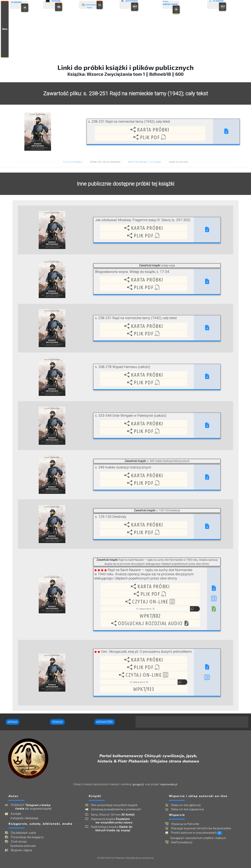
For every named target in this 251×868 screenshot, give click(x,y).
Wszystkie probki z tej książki (145, 162)
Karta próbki (150, 130)
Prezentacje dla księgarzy (29, 837)
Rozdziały (54, 5)
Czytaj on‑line (150, 602)
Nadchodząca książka (114, 829)
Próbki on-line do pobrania (105, 162)
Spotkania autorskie (26, 846)
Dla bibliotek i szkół (26, 833)
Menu (5, 29)
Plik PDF (150, 137)
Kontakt (18, 814)
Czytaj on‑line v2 (145, 609)
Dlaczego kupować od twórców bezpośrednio (203, 828)
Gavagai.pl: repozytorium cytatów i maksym (201, 838)
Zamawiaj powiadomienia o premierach (118, 809)
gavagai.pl (138, 784)
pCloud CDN (104, 722)
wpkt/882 (150, 616)
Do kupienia (217, 5)
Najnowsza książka (114, 821)
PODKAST (33, 807)
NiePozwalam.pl (184, 842)
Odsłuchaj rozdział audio (150, 623)
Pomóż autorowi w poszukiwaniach (199, 833)
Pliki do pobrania (73, 162)
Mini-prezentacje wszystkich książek (116, 805)
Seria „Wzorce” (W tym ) (115, 815)
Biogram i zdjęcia (24, 850)
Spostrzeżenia (130, 5)
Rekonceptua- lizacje (91, 5)
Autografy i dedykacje (27, 818)
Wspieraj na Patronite (187, 824)
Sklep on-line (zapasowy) (190, 809)
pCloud (12, 722)
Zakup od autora (178, 162)
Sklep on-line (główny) (188, 805)
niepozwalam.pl (169, 784)
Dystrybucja (21, 842)
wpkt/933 (144, 689)
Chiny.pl (57, 722)
